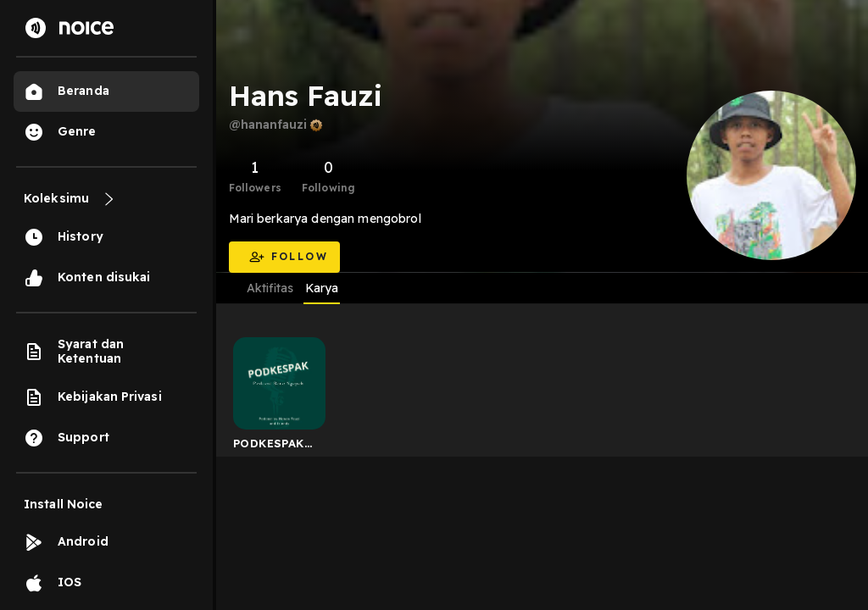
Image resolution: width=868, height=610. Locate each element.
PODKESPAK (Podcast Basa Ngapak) (275, 446)
